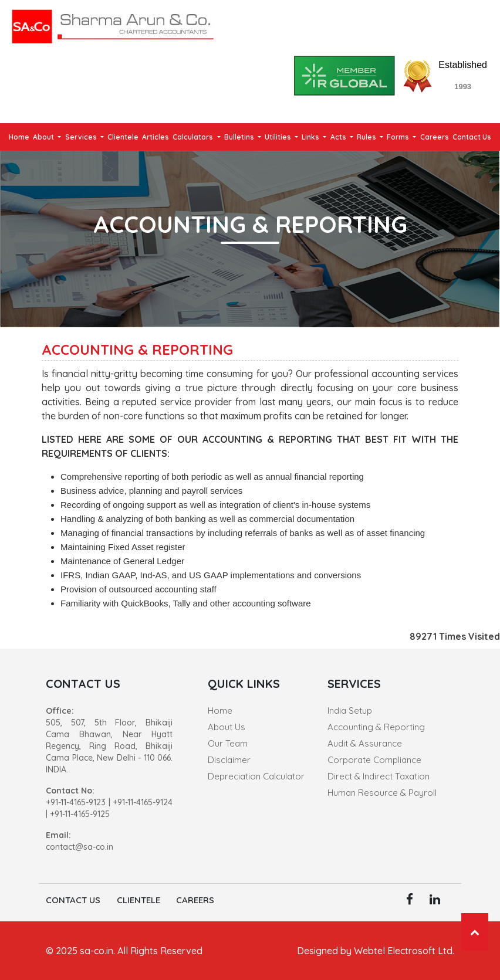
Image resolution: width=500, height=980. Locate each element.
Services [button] (82, 137)
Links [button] (311, 137)
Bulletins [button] (240, 137)
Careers (435, 137)
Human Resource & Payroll (382, 793)
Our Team (228, 743)
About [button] (44, 137)
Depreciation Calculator (256, 776)
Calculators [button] (194, 137)
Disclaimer (229, 760)
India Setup (350, 711)
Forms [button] (399, 137)
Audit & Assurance (365, 743)
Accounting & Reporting (376, 727)
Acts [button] (339, 137)
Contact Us (472, 137)
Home (19, 137)
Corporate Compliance (374, 760)
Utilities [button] (279, 137)
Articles (156, 137)
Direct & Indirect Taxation (379, 776)
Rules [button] (367, 137)
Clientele (123, 137)
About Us (227, 727)
